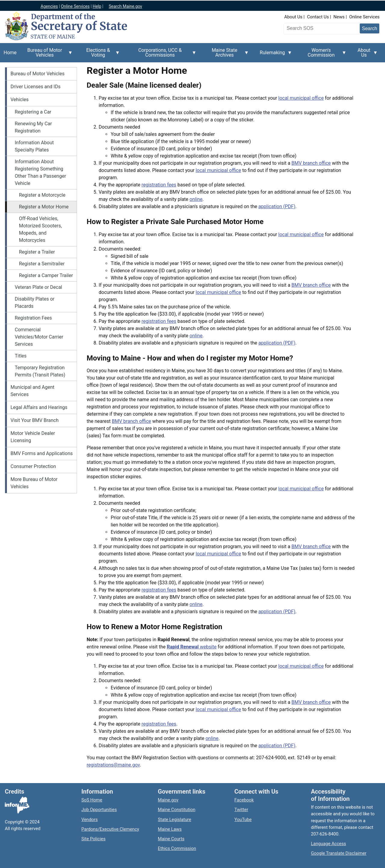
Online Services (364, 17)
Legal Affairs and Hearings (39, 407)
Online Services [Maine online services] (75, 6)
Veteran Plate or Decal (38, 287)
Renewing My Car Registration (33, 127)
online (196, 199)
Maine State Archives (226, 55)
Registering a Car (33, 112)
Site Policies (93, 839)
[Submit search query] (370, 28)
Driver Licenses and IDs (35, 87)
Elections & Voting (100, 55)
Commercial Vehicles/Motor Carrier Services (39, 337)
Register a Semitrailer (42, 264)
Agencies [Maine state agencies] (49, 6)
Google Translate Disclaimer (339, 853)
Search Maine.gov (125, 6)
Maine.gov (168, 800)
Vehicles (20, 100)
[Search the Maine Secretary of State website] (317, 28)
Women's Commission (323, 55)
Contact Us (318, 17)
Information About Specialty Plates (34, 146)
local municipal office (301, 98)
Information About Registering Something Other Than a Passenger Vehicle (40, 172)
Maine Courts (171, 839)
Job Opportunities (99, 810)
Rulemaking (274, 56)
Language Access (329, 844)
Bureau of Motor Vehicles (46, 55)
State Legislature (175, 820)
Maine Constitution (177, 810)
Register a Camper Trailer (46, 275)
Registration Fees (33, 318)
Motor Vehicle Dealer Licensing (33, 437)
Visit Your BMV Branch (35, 420)
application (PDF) (277, 206)
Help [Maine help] (97, 6)
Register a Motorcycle (42, 195)
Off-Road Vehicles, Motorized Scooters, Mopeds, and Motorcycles (40, 229)
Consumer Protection (33, 466)
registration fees (159, 185)
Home (10, 53)
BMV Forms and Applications (42, 453)
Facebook (244, 800)
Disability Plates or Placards (35, 303)
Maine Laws (170, 829)
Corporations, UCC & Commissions (162, 55)
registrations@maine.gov (113, 765)
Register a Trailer (37, 252)
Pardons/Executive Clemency (110, 829)
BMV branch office (311, 163)
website (191, 647)
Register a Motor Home (44, 207)
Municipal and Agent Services (32, 391)
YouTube (243, 820)
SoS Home (92, 800)
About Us (293, 17)
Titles (21, 356)
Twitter (241, 810)
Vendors (89, 820)
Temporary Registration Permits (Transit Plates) (40, 371)
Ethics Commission (177, 848)
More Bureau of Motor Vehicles (34, 483)
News (339, 17)
